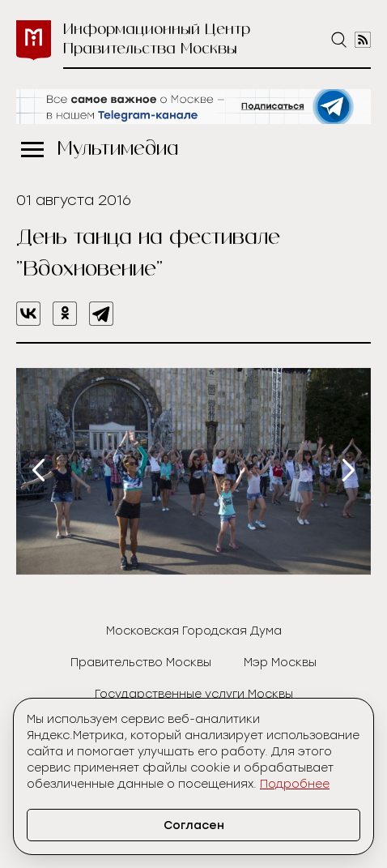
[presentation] (38, 470)
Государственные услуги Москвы (194, 694)
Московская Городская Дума (194, 631)
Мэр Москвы (280, 663)
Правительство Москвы (141, 663)
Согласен (194, 825)
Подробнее (295, 784)
